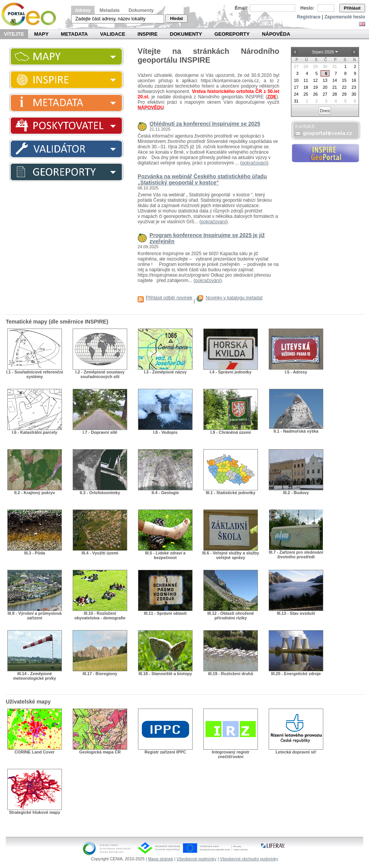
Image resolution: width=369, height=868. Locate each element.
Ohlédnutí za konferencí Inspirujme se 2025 (205, 124)
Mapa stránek (160, 859)
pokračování (254, 163)
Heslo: (307, 8)
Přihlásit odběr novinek (169, 298)
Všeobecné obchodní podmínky (249, 859)
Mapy (42, 34)
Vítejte (14, 34)
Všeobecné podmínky (196, 859)
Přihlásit (352, 8)
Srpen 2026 (323, 52)
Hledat (176, 18)
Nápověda (276, 34)
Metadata (110, 10)
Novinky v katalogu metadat (234, 298)
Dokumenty (141, 10)
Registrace (309, 17)
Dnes (325, 111)
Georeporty (232, 34)
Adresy (83, 10)
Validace (112, 34)
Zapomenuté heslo (345, 17)
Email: (242, 8)
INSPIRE (148, 34)
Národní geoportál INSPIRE (32, 14)
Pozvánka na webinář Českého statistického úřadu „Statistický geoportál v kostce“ (202, 179)
